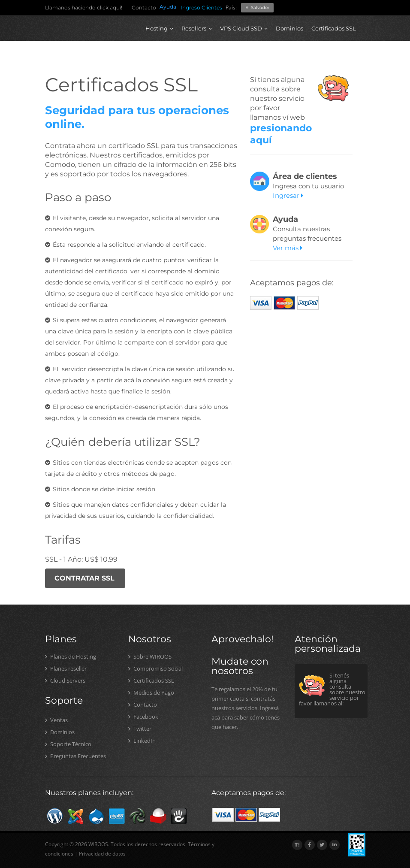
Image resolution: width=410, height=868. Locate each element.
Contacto (144, 8)
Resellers (197, 28)
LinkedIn (142, 741)
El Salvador (257, 8)
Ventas (56, 720)
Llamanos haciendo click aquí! (84, 8)
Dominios (289, 28)
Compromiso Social (155, 668)
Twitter (140, 729)
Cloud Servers (65, 680)
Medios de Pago (151, 693)
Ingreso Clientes (201, 8)
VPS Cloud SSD (244, 28)
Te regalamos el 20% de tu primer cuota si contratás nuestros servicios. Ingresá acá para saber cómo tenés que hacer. (246, 708)
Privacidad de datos (102, 854)
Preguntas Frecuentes (75, 756)
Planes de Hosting (71, 656)
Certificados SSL (334, 28)
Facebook (143, 717)
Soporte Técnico (68, 744)
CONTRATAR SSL (84, 578)
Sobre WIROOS (150, 656)
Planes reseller (66, 668)
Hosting (159, 28)
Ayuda (168, 7)
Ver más (288, 248)
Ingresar (288, 195)
